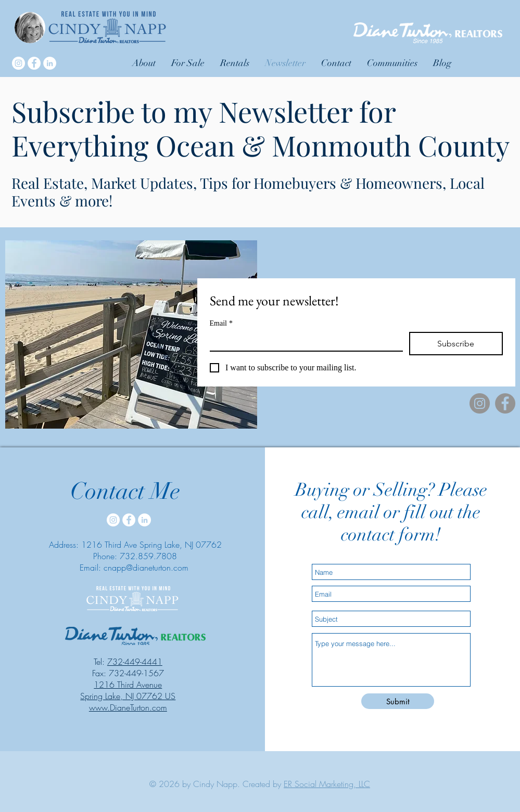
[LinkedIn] (50, 63)
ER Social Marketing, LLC (327, 784)
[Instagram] (18, 63)
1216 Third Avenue (128, 685)
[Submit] (398, 701)
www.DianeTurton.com (128, 707)
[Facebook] (34, 63)
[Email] (303, 341)
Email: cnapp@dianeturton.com (134, 568)
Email (221, 323)
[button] (392, 63)
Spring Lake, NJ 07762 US (128, 696)
